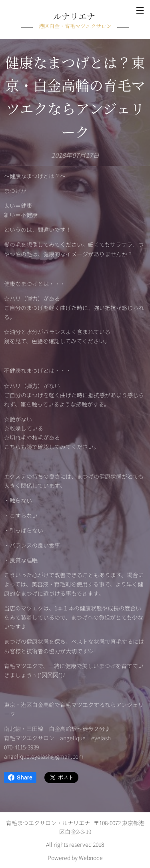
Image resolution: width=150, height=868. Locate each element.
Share (20, 777)
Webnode (91, 858)
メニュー (140, 10)
